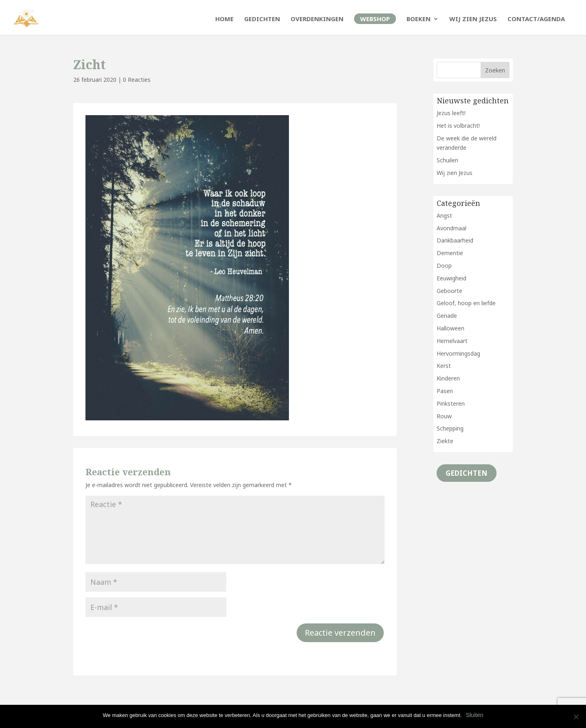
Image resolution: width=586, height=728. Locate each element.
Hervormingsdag (458, 353)
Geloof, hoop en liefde (466, 303)
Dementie (450, 253)
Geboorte (449, 291)
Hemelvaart (452, 341)
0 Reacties (137, 80)
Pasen (445, 391)
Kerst (444, 366)
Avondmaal (452, 228)
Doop (444, 266)
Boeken (419, 19)
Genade (447, 316)
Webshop (375, 19)
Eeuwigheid (452, 278)
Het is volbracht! (458, 126)
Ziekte (445, 441)
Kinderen (448, 378)
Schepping (450, 428)
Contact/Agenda (536, 19)
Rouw (444, 416)
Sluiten (475, 715)
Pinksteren (451, 403)
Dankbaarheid (455, 240)
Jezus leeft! (451, 113)
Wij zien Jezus (473, 19)
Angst (444, 215)
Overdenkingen (317, 19)
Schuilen (447, 160)
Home (224, 19)
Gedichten (262, 19)
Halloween (450, 328)
